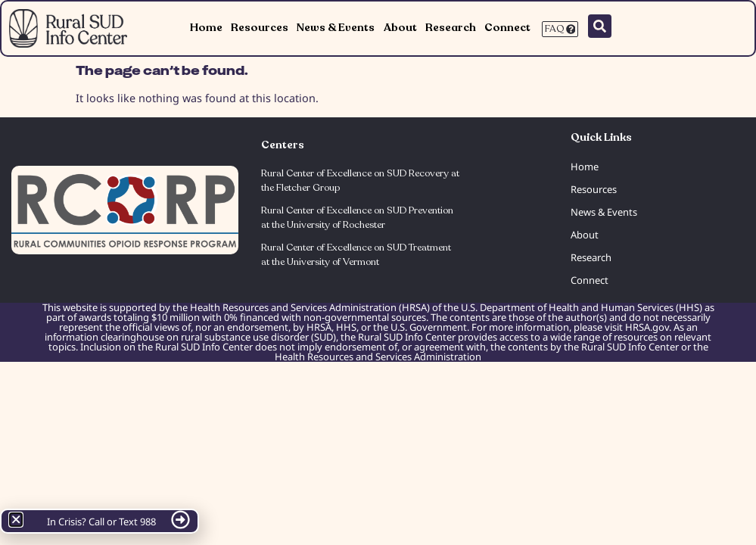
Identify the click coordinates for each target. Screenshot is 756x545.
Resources (260, 28)
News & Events (336, 28)
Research (451, 28)
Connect (507, 28)
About (400, 28)
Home (206, 28)
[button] (16, 519)
